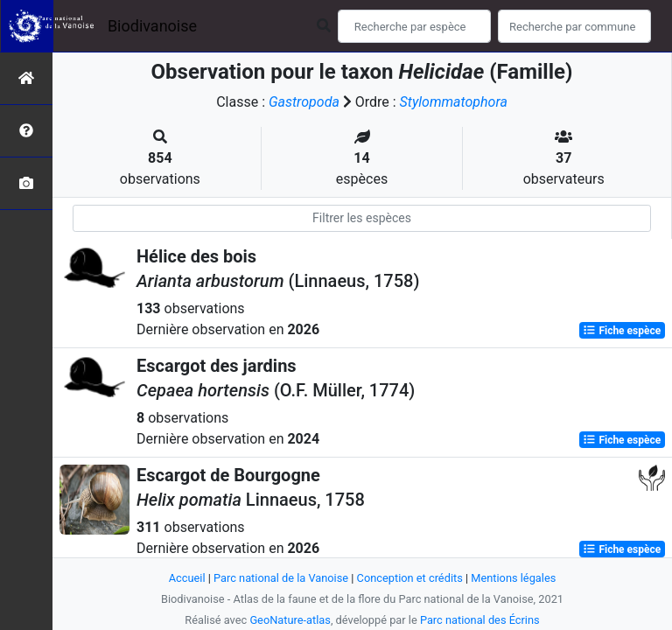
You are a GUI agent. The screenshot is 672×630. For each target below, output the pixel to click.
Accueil (187, 578)
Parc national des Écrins (480, 620)
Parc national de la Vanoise (281, 578)
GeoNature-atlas (290, 620)
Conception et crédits (410, 578)
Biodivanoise (152, 26)
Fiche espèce (622, 331)
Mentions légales (513, 578)
